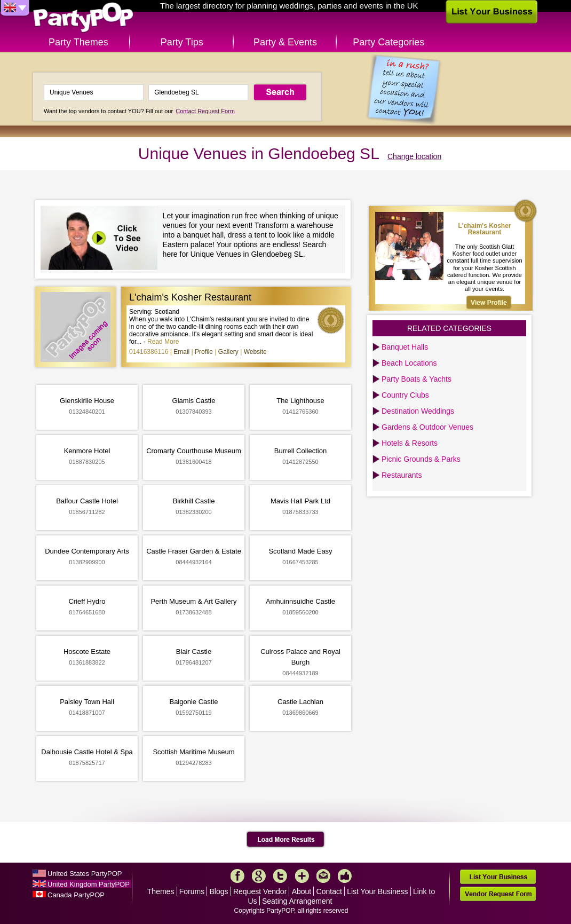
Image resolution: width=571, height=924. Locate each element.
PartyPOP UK (83, 18)
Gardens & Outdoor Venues (427, 427)
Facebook (237, 876)
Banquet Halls (405, 347)
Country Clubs (405, 395)
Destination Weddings (418, 411)
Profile (204, 352)
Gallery (228, 352)
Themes (161, 891)
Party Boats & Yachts (417, 379)
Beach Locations (409, 363)
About (302, 891)
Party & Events (285, 42)
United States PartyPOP (85, 874)
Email (181, 352)
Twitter (280, 876)
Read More (163, 342)
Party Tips (182, 42)
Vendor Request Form (498, 894)
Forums (192, 891)
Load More (286, 840)
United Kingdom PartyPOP (89, 884)
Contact (329, 891)
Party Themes (78, 42)
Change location (414, 156)
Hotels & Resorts (410, 443)
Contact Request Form (205, 111)
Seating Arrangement (297, 901)
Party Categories (388, 42)
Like (345, 876)
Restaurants (402, 475)
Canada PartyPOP (76, 895)
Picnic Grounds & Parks (421, 459)
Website (255, 352)
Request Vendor (260, 891)
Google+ (259, 876)
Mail (323, 876)
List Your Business (377, 891)
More (302, 876)
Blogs (219, 891)
